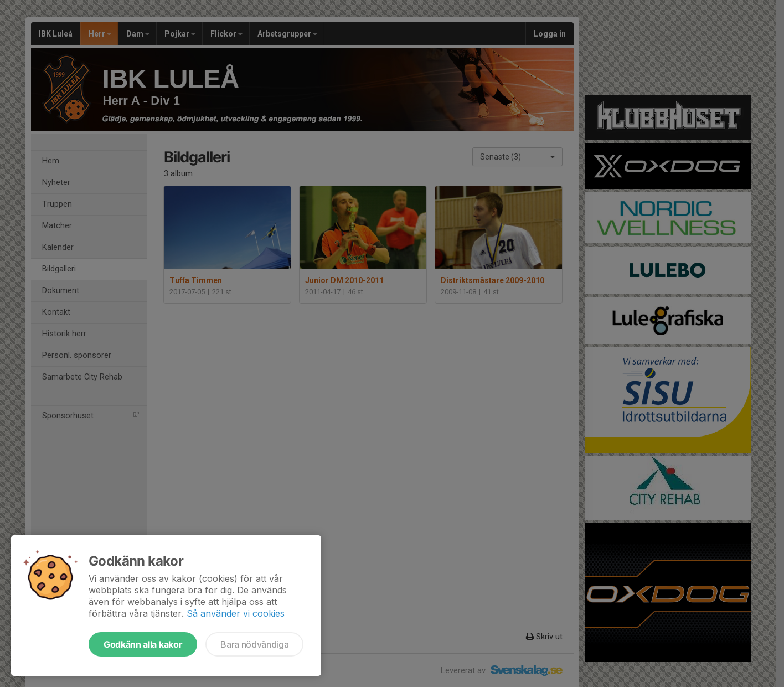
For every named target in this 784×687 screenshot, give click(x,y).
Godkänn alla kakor (143, 644)
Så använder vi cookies (236, 613)
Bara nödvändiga (254, 644)
